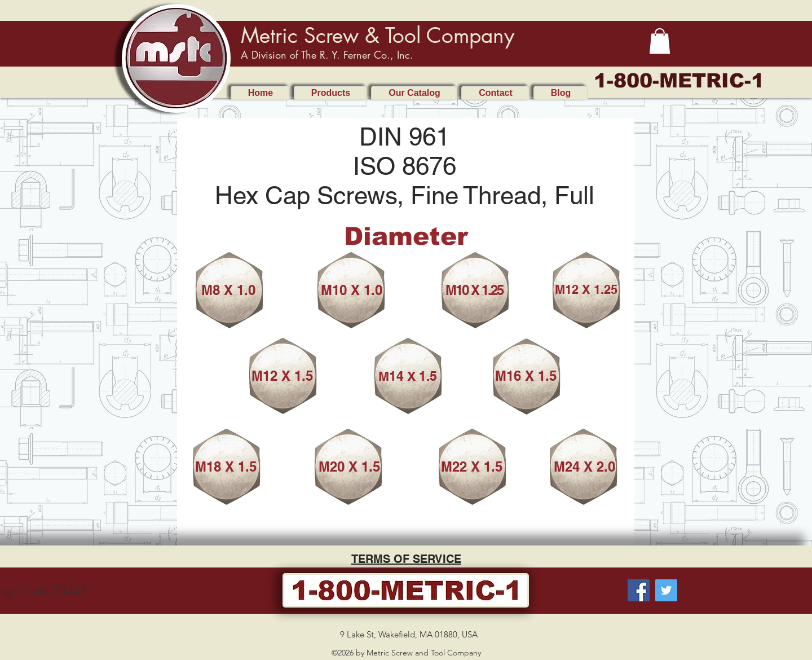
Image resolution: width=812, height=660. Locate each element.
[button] (660, 41)
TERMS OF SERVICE (406, 559)
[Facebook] (639, 590)
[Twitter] (666, 590)
